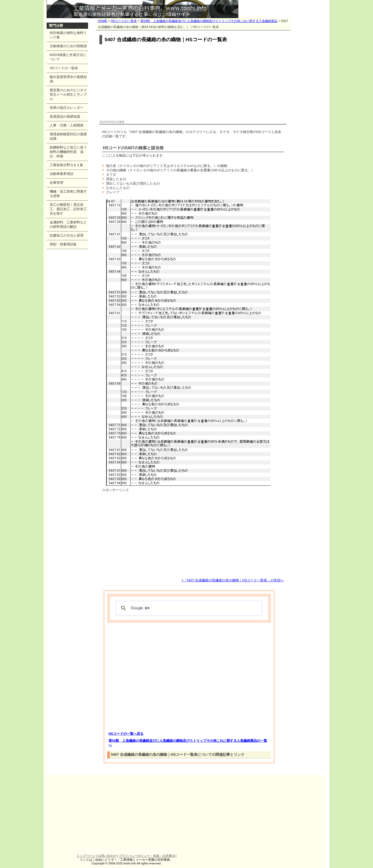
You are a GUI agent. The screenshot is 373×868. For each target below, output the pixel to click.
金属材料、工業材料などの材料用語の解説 (68, 224)
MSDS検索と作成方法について (68, 57)
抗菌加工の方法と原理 (67, 235)
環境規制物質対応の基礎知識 (68, 136)
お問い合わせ (107, 856)
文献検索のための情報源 (68, 46)
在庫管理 (56, 183)
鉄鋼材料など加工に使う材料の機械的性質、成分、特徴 (68, 152)
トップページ (86, 856)
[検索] (188, 608)
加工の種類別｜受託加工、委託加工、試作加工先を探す (68, 209)
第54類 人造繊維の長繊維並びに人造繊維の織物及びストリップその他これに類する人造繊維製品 (209, 21)
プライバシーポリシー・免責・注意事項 (147, 856)
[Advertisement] (193, 83)
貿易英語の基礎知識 (65, 117)
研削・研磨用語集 (63, 244)
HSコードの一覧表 (124, 21)
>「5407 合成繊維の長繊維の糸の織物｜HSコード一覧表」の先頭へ (233, 580)
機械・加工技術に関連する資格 (68, 194)
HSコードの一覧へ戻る (126, 734)
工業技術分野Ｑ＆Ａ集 (66, 165)
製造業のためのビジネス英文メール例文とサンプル (68, 94)
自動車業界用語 (62, 174)
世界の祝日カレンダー (67, 108)
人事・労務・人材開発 (67, 125)
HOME (103, 21)
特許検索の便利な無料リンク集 (68, 35)
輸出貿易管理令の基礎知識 (68, 79)
